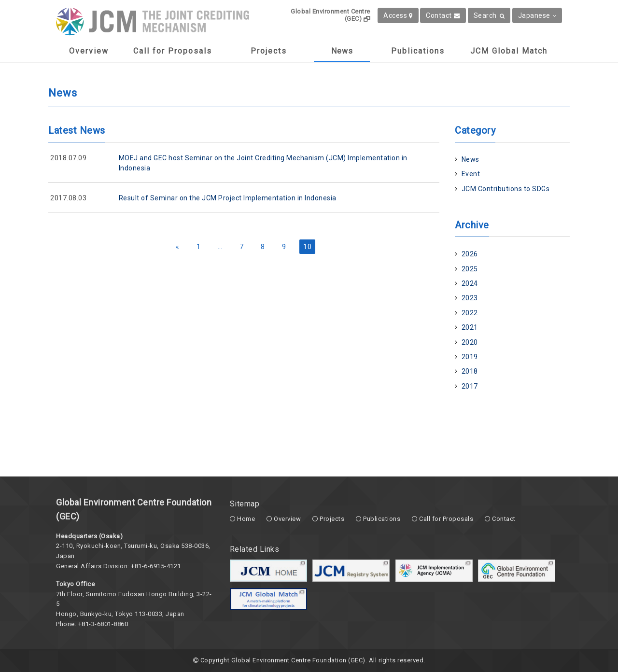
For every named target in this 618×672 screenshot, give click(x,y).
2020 (470, 342)
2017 (470, 386)
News (342, 51)
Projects (269, 51)
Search (489, 15)
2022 (470, 313)
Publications (418, 51)
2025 (470, 269)
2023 (470, 298)
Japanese (537, 15)
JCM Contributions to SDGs (506, 189)
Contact (443, 15)
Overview (89, 51)
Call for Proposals (173, 51)
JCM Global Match (509, 51)
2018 (470, 371)
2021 (470, 327)
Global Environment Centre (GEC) (330, 15)
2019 (470, 357)
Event (471, 174)
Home (246, 519)
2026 (470, 254)
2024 (470, 283)
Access (398, 15)
